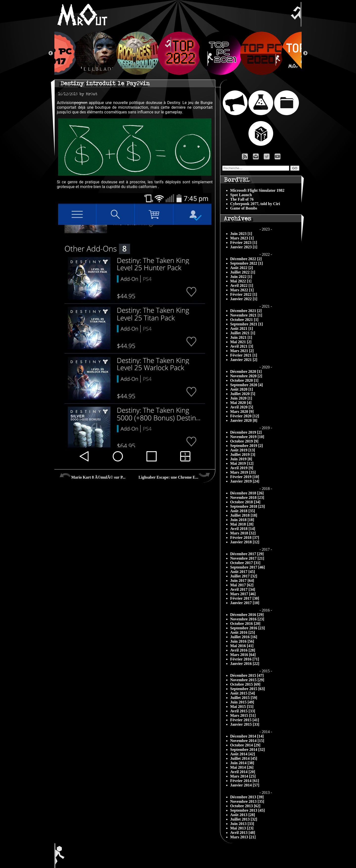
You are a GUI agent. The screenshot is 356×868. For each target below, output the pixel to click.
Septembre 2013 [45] (247, 810)
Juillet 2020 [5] (243, 394)
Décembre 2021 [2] (246, 311)
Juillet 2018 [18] (244, 515)
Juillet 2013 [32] (244, 819)
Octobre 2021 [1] (244, 320)
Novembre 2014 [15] (247, 741)
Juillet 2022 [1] (243, 272)
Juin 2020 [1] (241, 398)
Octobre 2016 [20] (245, 624)
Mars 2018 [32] (243, 533)
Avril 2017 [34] (243, 589)
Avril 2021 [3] (242, 346)
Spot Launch (241, 195)
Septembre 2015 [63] (247, 689)
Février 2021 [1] (244, 355)
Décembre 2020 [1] (246, 371)
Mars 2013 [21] (243, 837)
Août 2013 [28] (243, 815)
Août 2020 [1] (242, 389)
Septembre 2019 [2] (246, 446)
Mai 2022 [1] (241, 281)
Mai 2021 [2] (241, 342)
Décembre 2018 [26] (247, 493)
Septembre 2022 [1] (246, 263)
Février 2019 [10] (245, 477)
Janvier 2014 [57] (245, 785)
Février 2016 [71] (245, 659)
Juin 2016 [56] (242, 641)
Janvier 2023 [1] (244, 247)
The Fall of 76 (242, 199)
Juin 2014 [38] (242, 763)
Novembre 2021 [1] (246, 315)
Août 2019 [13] (243, 450)
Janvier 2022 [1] (244, 299)
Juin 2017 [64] (242, 581)
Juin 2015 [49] (242, 702)
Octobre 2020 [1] (244, 380)
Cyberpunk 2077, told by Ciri (255, 204)
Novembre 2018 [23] (247, 498)
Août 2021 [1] (242, 328)
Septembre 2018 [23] (247, 506)
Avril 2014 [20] (243, 772)
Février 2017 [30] (245, 598)
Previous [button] (51, 53)
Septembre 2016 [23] (247, 628)
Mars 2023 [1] (242, 238)
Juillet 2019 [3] (243, 455)
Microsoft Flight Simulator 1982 (257, 190)
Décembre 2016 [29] (247, 615)
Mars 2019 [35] (243, 472)
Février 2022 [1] (244, 294)
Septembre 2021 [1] (246, 324)
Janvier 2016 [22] (245, 664)
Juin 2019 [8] (241, 459)
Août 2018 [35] (243, 511)
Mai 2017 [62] (242, 585)
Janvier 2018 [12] (245, 542)
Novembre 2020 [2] (246, 376)
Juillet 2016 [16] (244, 637)
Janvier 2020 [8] (244, 420)
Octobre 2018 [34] (245, 502)
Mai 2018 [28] (242, 524)
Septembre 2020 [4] (246, 385)
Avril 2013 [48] (243, 833)
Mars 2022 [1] (242, 290)
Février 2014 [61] (245, 781)
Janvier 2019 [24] (245, 481)
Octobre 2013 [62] (245, 806)
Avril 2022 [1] (242, 286)
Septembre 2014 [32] (247, 750)
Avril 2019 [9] (242, 468)
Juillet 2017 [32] (244, 576)
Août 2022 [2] (242, 268)
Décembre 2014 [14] (247, 736)
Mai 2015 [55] (242, 707)
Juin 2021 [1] (241, 337)
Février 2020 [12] (245, 416)
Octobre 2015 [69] (245, 684)
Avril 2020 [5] (242, 407)
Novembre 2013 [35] (247, 801)
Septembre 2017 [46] (247, 567)
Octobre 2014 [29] (245, 745)
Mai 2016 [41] (242, 646)
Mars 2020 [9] (242, 412)
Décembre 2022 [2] (246, 259)
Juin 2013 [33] (242, 824)
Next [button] (305, 53)
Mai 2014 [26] (242, 767)
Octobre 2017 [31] (245, 563)
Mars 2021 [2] (242, 351)
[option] (178, 53)
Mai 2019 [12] (242, 463)
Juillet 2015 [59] (244, 698)
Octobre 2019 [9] (244, 441)
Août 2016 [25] (243, 632)
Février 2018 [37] (245, 538)
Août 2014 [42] (243, 754)
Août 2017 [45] (243, 572)
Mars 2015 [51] (243, 715)
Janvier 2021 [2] (244, 360)
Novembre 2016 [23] (247, 619)
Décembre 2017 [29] (247, 554)
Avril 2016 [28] (243, 650)
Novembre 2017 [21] (247, 558)
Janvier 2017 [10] (245, 603)
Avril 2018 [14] (243, 529)
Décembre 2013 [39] (247, 797)
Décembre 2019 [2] (246, 432)
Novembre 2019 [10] (247, 437)
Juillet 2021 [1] (243, 333)
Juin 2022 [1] (241, 277)
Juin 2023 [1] (241, 234)
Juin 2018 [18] (242, 520)
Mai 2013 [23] (242, 828)
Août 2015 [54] (243, 693)
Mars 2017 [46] (243, 594)
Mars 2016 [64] (243, 655)
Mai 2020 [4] (241, 403)
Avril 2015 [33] (243, 711)
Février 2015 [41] (245, 720)
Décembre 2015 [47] (247, 675)
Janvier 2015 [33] (245, 724)
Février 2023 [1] (244, 243)
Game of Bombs (244, 208)
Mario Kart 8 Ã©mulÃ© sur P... (92, 475)
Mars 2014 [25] (243, 776)
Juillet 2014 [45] (244, 758)
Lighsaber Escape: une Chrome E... (174, 475)
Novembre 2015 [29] (247, 680)
